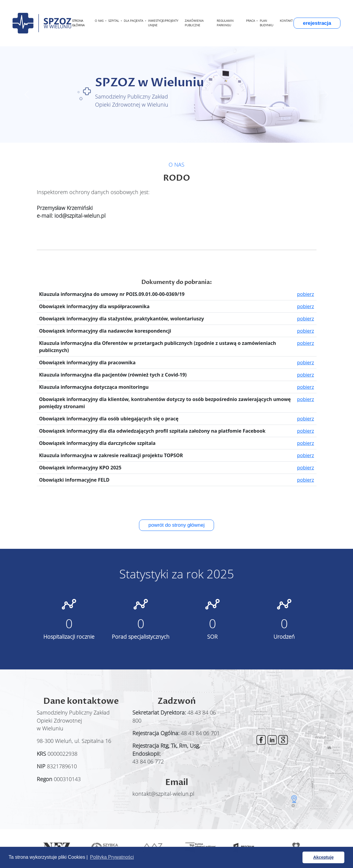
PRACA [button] (251, 21)
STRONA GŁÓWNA (78, 23)
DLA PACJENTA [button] (134, 21)
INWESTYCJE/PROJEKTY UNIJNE (163, 23)
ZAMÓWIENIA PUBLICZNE (194, 23)
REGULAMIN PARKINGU (225, 23)
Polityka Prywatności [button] (112, 857)
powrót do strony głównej (176, 525)
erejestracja (317, 23)
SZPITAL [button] (114, 21)
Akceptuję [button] (324, 857)
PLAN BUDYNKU (266, 23)
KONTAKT (286, 21)
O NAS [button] (100, 21)
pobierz (306, 294)
